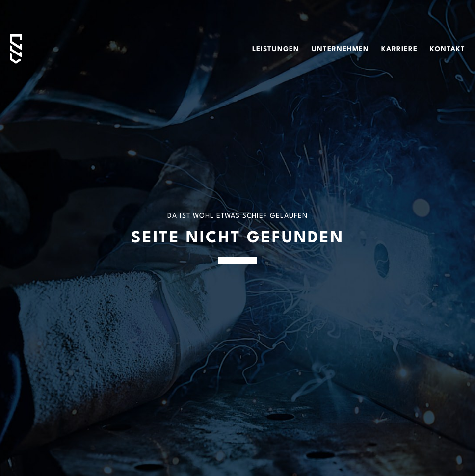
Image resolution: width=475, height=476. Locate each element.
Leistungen (276, 49)
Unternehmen (340, 49)
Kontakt (448, 49)
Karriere (399, 49)
